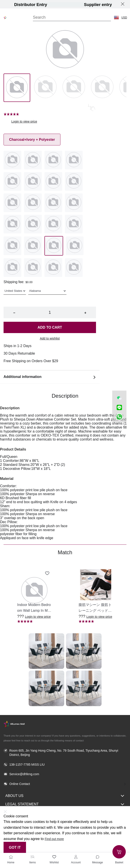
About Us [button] (65, 796)
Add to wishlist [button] (50, 338)
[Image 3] (102, 88)
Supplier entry (98, 5)
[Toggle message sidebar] (98, 857)
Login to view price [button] (24, 121)
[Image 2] (74, 88)
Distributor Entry (31, 5)
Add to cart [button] (50, 327)
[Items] (32, 857)
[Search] (72, 17)
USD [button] (124, 18)
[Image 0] (17, 88)
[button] (116, 18)
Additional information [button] (50, 377)
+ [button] (85, 313)
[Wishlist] (54, 857)
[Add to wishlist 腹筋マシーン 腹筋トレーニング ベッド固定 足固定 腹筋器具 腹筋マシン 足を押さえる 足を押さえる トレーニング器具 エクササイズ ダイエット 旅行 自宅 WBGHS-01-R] (109, 573)
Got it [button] (15, 847)
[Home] (11, 857)
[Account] (76, 857)
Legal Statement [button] (65, 804)
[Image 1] (45, 88)
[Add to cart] (119, 852)
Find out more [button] (54, 839)
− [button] (14, 313)
